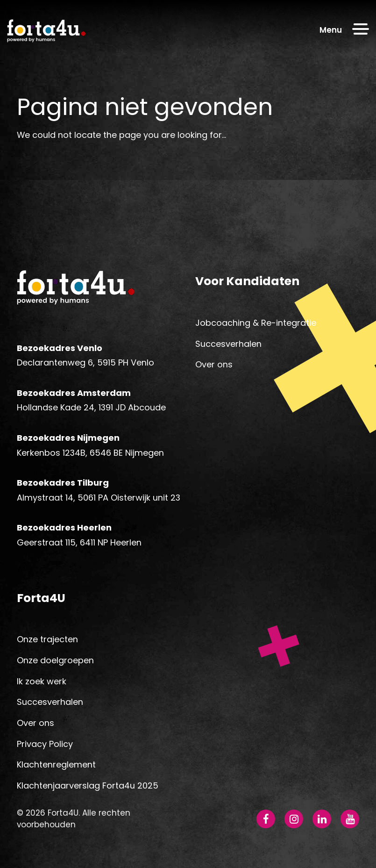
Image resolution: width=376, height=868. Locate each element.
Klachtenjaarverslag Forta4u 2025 (88, 786)
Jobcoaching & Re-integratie (256, 323)
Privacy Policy (45, 744)
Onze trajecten (47, 639)
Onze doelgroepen (55, 660)
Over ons (214, 364)
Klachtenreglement (56, 764)
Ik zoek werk (42, 681)
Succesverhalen (228, 344)
